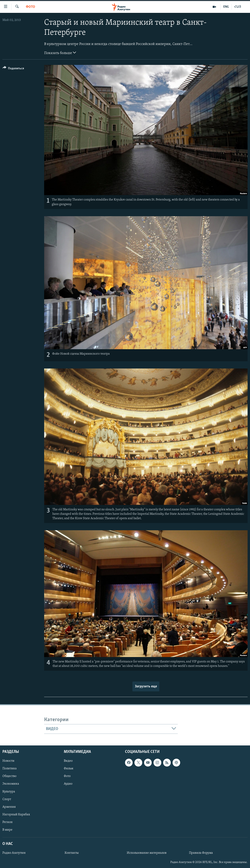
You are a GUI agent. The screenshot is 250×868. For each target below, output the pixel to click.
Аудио (68, 784)
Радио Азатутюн (14, 853)
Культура (9, 792)
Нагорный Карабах (16, 815)
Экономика (11, 784)
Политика (10, 769)
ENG (226, 7)
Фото (30, 7)
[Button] (13, 69)
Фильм (69, 769)
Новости (8, 761)
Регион (8, 822)
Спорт (7, 799)
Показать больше (60, 53)
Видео (68, 761)
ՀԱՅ (238, 7)
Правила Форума (201, 853)
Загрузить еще (146, 686)
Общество (9, 776)
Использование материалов (147, 853)
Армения (9, 807)
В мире (7, 830)
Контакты (72, 853)
